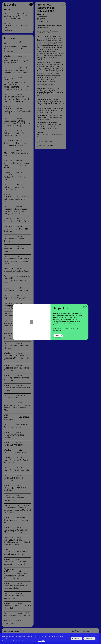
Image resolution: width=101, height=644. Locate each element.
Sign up (57, 336)
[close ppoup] (85, 307)
